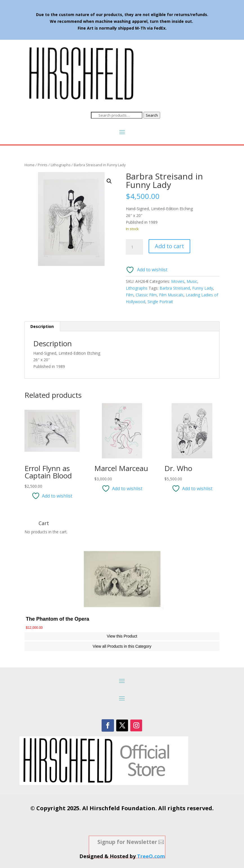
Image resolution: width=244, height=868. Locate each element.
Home (30, 165)
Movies (178, 281)
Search (152, 115)
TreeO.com (151, 856)
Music (192, 281)
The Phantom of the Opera (58, 619)
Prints (43, 165)
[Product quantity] (134, 247)
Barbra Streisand (175, 288)
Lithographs (61, 165)
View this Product (122, 636)
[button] (109, 181)
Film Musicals (171, 295)
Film (130, 295)
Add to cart (169, 246)
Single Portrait (160, 302)
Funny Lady (203, 288)
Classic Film (146, 295)
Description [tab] (42, 326)
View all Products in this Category (122, 646)
